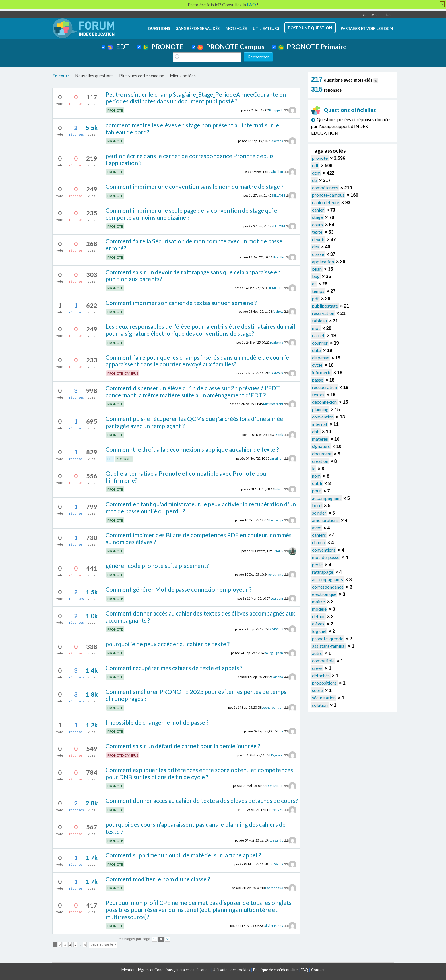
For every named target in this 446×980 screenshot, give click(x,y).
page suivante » (103, 944)
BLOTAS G (276, 373)
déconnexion (324, 402)
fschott (278, 311)
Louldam (277, 598)
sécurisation (324, 698)
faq (389, 14)
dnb (316, 431)
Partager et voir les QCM (367, 28)
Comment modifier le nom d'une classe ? (158, 879)
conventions (324, 550)
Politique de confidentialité (275, 970)
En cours (61, 76)
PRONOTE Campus (231, 47)
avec (317, 528)
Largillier (276, 458)
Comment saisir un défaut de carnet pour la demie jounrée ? (183, 746)
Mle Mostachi (273, 404)
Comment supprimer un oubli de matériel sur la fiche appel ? (183, 855)
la (314, 468)
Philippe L (276, 110)
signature (321, 446)
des (315, 247)
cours (317, 224)
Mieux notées (183, 76)
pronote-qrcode (328, 638)
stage (317, 217)
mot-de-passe (326, 557)
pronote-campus (328, 195)
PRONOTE (163, 47)
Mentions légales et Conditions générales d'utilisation (166, 970)
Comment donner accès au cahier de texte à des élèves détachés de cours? (202, 800)
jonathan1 (276, 574)
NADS (279, 551)
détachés (321, 675)
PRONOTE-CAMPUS (123, 373)
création (320, 461)
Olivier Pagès (273, 926)
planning (320, 409)
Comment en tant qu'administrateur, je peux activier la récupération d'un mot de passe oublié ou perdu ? (201, 507)
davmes (277, 141)
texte (317, 232)
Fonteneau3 (274, 888)
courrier (320, 343)
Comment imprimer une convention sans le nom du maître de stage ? (194, 186)
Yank (279, 435)
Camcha (277, 677)
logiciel (319, 631)
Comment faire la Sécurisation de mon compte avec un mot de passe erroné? (194, 245)
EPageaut (276, 755)
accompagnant (327, 498)
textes (318, 394)
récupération (325, 387)
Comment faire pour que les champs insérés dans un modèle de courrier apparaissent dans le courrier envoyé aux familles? (199, 361)
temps (318, 291)
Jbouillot (279, 257)
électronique (324, 594)
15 (155, 939)
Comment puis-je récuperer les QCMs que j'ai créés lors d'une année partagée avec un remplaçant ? (194, 422)
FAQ (304, 970)
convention (323, 417)
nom (316, 476)
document (322, 454)
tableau (319, 321)
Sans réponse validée (198, 28)
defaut (318, 616)
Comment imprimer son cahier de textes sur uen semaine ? (181, 303)
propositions (324, 683)
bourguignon (274, 653)
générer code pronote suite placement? (157, 566)
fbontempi (276, 520)
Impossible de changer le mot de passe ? (157, 722)
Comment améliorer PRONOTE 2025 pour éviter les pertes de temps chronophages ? (196, 695)
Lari (280, 731)
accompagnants (328, 579)
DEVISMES (276, 629)
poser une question (310, 28)
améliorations (325, 520)
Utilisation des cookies (231, 970)
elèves (318, 624)
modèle (319, 609)
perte (317, 564)
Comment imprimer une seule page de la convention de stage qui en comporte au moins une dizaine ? (193, 214)
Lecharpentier (272, 707)
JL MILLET (276, 288)
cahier (318, 210)
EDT (118, 47)
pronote (320, 158)
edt (315, 165)
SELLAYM (278, 195)
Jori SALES (276, 864)
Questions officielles (344, 110)
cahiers (319, 535)
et (314, 284)
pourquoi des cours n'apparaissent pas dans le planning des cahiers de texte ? (196, 828)
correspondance (328, 587)
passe (318, 380)
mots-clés (236, 28)
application (323, 261)
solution (320, 705)
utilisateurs (266, 28)
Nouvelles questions (94, 76)
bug (316, 276)
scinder (319, 513)
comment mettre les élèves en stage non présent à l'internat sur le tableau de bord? (192, 129)
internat (320, 424)
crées (317, 668)
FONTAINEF (275, 786)
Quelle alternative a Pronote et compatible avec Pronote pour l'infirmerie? (187, 477)
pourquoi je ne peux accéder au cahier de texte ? (168, 644)
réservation (323, 313)
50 (168, 939)
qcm (316, 173)
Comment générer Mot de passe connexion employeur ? (178, 589)
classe (318, 254)
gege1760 (276, 810)
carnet (318, 335)
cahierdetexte (326, 202)
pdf (315, 298)
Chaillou (277, 172)
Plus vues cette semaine (142, 76)
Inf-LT (279, 489)
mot (316, 328)
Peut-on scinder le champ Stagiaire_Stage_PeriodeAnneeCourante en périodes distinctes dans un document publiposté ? (196, 98)
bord (317, 505)
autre (317, 653)
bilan (317, 269)
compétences (325, 187)
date (316, 350)
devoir (318, 239)
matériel (320, 439)
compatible (323, 661)
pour (317, 491)
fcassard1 (276, 840)
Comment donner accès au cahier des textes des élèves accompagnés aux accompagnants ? (200, 617)
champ (319, 542)
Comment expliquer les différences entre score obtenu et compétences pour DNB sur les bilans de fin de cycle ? (199, 773)
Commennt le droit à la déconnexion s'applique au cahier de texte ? (192, 449)
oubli (317, 483)
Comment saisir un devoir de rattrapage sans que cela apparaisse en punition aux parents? (193, 275)
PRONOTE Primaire (312, 47)
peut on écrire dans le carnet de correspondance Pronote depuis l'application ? (190, 159)
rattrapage (323, 572)
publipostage (325, 306)
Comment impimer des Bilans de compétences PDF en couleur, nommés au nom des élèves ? (199, 538)
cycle (317, 365)
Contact (318, 970)
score (317, 690)
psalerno (276, 342)
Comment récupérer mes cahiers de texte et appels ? (174, 668)
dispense (321, 358)
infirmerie (322, 372)
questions (159, 28)
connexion (371, 14)
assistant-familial (329, 646)
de (314, 180)
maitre (318, 601)
